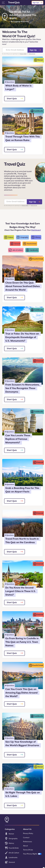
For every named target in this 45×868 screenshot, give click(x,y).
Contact (26, 838)
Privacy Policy (23, 54)
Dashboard (36, 230)
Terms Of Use (28, 850)
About (25, 846)
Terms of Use (32, 54)
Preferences (27, 842)
